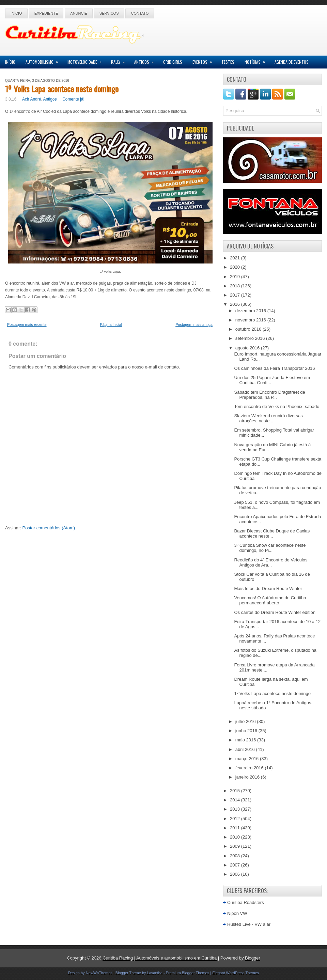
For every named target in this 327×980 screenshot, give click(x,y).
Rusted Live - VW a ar (249, 924)
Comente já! (73, 99)
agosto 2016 (248, 348)
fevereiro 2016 (250, 768)
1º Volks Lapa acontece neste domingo (62, 89)
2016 (236, 304)
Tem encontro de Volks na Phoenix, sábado (277, 406)
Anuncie (79, 13)
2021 (236, 258)
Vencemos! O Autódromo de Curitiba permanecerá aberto (270, 600)
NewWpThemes (99, 973)
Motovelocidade (87, 60)
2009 (236, 846)
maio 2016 (246, 740)
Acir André (32, 99)
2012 (236, 819)
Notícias (257, 60)
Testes (228, 62)
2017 (236, 295)
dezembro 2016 (251, 311)
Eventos (204, 60)
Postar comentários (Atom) (49, 528)
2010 (236, 837)
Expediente (46, 13)
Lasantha (155, 973)
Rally (120, 60)
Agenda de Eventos (292, 62)
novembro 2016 (251, 320)
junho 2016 (247, 731)
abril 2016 (246, 749)
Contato (140, 13)
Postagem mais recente (27, 325)
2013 (236, 809)
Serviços (109, 13)
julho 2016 (246, 721)
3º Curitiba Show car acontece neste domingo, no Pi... (270, 548)
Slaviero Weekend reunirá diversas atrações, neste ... (268, 418)
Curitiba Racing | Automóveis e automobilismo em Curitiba (160, 958)
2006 (236, 874)
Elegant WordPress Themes (236, 973)
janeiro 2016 (248, 777)
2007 (236, 865)
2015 (236, 791)
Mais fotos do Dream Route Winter (268, 589)
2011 (236, 828)
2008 (236, 856)
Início (16, 13)
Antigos (146, 60)
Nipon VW (237, 913)
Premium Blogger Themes (188, 973)
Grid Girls (173, 62)
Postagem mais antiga (194, 325)
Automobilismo (44, 60)
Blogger (253, 958)
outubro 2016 (249, 329)
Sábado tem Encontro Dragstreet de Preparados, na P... (269, 395)
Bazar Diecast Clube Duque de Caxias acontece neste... (272, 533)
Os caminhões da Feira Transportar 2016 (274, 368)
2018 (236, 286)
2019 (236, 277)
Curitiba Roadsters (246, 902)
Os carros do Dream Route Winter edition (275, 612)
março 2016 (248, 759)
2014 (236, 800)
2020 (236, 267)
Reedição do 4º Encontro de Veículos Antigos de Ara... (271, 562)
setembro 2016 (251, 338)
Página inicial (111, 325)
